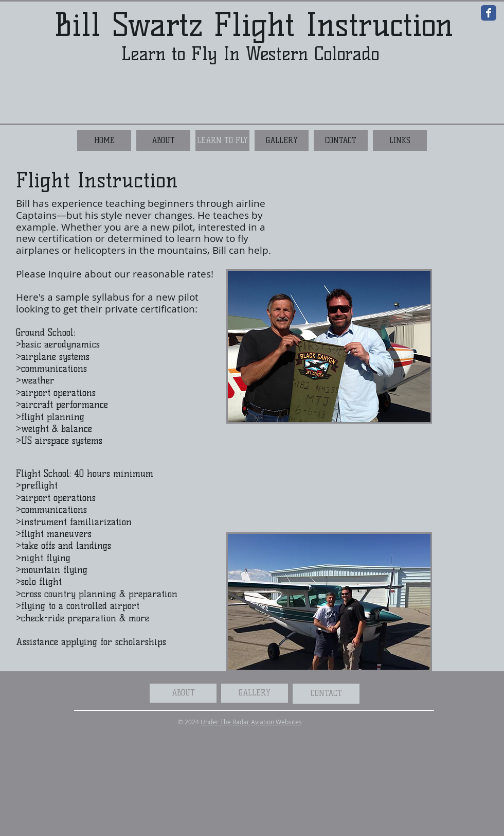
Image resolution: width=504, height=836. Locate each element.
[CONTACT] (326, 694)
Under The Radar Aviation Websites (251, 722)
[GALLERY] (255, 693)
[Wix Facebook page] (489, 13)
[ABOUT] (183, 693)
